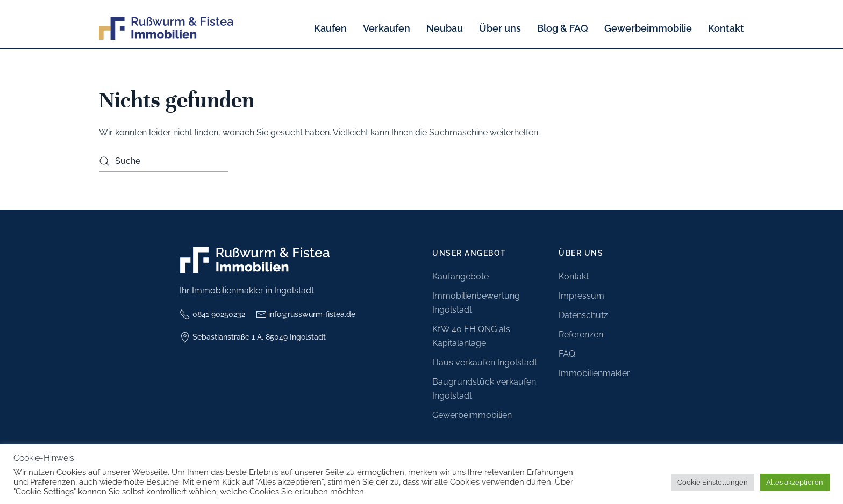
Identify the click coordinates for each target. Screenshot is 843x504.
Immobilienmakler (594, 373)
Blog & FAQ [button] (563, 28)
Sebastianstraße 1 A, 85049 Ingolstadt (253, 337)
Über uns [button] (500, 28)
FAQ (567, 354)
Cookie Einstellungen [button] (713, 482)
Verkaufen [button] (387, 28)
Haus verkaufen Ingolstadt (485, 362)
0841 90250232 (212, 314)
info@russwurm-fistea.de (306, 314)
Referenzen (581, 334)
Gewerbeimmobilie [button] (648, 28)
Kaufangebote (460, 276)
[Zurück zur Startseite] (166, 28)
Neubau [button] (445, 28)
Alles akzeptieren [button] (795, 482)
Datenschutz (583, 315)
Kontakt (726, 28)
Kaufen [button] (330, 28)
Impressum (581, 296)
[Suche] (163, 161)
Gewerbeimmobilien (472, 415)
